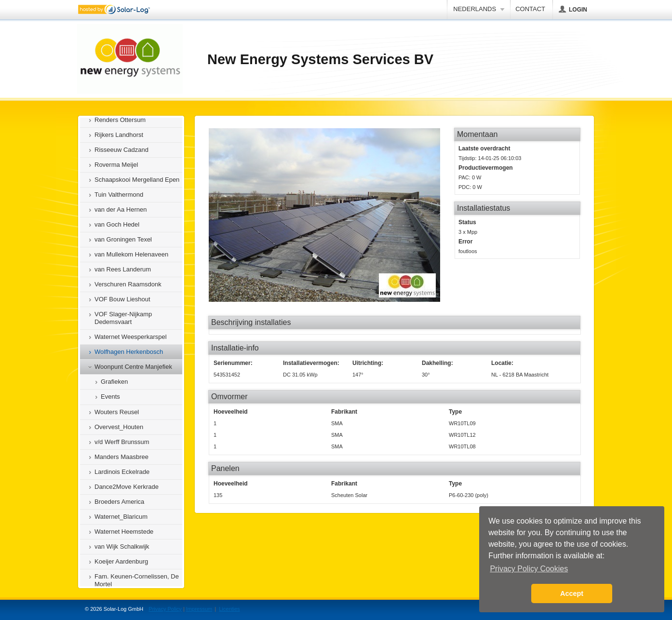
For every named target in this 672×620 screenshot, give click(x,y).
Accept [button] (572, 593)
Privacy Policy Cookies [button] (529, 569)
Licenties (229, 609)
